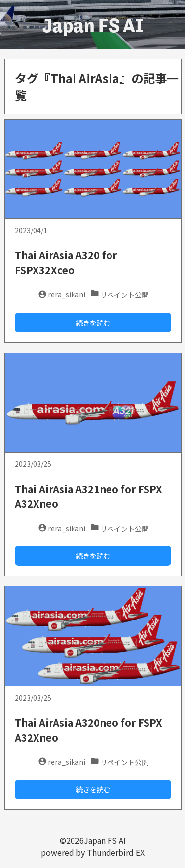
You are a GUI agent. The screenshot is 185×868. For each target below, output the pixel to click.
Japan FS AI (93, 25)
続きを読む (93, 323)
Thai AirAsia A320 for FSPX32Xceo (66, 263)
